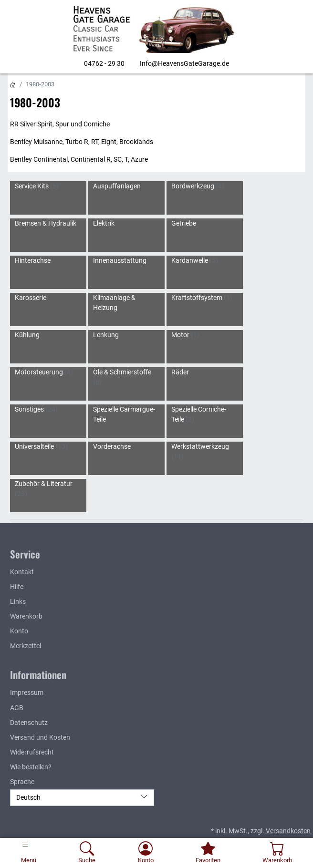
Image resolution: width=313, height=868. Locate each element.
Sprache (22, 782)
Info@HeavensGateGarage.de (184, 63)
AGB (17, 708)
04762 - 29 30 (104, 63)
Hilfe (17, 587)
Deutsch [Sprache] (82, 797)
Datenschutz (29, 723)
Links (18, 601)
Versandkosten (288, 831)
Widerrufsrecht (32, 752)
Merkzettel (26, 646)
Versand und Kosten (40, 737)
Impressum (27, 692)
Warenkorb (26, 616)
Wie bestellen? (31, 767)
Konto (19, 631)
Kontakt (22, 572)
